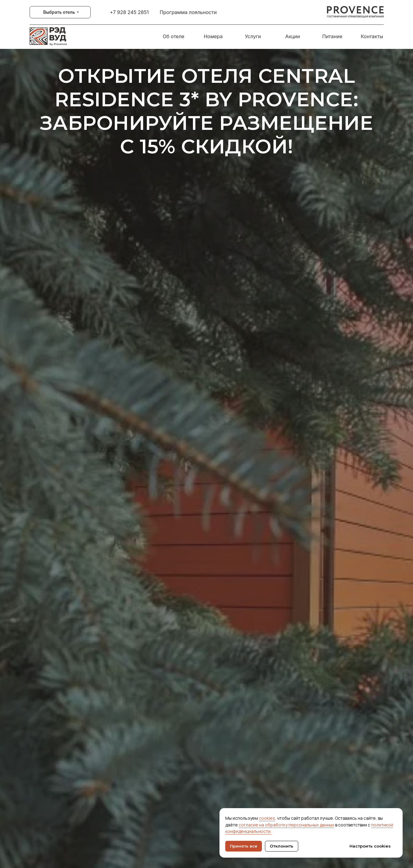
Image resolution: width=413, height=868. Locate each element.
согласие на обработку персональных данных (286, 825)
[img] (355, 12)
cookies (267, 818)
